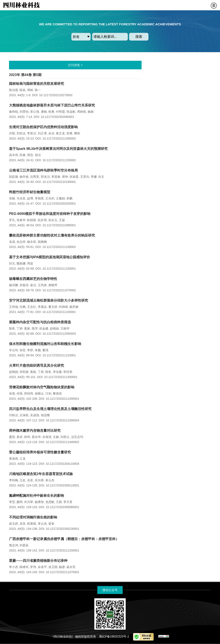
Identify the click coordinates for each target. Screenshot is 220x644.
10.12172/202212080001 (59, 225)
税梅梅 (42, 242)
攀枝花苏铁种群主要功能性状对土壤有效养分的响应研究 (52, 235)
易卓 (20, 437)
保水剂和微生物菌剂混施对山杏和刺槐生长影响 (45, 344)
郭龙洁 (45, 177)
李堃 (12, 502)
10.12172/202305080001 (63, 507)
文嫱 (56, 437)
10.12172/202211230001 (59, 269)
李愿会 (42, 307)
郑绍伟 (29, 393)
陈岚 (23, 90)
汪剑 (48, 393)
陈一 (38, 90)
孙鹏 (69, 198)
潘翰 (44, 112)
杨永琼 (32, 242)
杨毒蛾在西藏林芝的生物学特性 (33, 279)
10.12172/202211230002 (59, 247)
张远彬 (71, 112)
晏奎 (51, 524)
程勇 (51, 112)
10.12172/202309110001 (63, 485)
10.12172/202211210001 (59, 355)
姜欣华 (36, 437)
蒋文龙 (60, 133)
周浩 (30, 155)
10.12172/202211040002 (63, 442)
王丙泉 (42, 285)
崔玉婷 (14, 524)
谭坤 (65, 177)
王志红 (32, 307)
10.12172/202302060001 (58, 117)
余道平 (42, 567)
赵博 (30, 198)
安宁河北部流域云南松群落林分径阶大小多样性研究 (49, 300)
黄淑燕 (14, 459)
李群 (30, 350)
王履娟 (60, 198)
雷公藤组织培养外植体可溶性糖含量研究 (40, 452)
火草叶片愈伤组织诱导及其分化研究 (37, 365)
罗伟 (33, 567)
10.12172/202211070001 (63, 572)
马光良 (21, 198)
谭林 (30, 90)
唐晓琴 (53, 285)
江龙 (23, 459)
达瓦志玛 (77, 437)
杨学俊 (24, 177)
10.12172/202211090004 (63, 420)
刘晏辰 (24, 545)
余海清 (47, 437)
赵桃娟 (54, 328)
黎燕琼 (57, 393)
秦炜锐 (14, 112)
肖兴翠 (39, 480)
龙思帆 (50, 502)
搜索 (139, 37)
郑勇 (69, 133)
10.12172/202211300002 (59, 138)
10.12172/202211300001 (61, 377)
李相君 (39, 198)
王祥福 (14, 307)
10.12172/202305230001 (63, 529)
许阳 (12, 133)
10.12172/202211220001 (59, 312)
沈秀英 (35, 177)
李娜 (94, 177)
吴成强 (35, 415)
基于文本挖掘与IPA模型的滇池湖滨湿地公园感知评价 (50, 257)
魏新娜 (21, 263)
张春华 (21, 220)
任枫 (23, 307)
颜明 (20, 502)
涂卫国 (53, 567)
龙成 (12, 242)
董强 (45, 350)
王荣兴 (85, 177)
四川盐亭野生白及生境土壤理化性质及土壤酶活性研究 (50, 409)
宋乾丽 (24, 372)
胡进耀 (45, 415)
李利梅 (14, 480)
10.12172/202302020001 (59, 204)
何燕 (20, 393)
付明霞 (60, 112)
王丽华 (65, 328)
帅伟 (27, 437)
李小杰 (14, 567)
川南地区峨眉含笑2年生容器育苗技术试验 (41, 474)
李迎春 (56, 177)
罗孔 (12, 220)
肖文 (101, 177)
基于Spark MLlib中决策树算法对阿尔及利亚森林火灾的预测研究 (58, 149)
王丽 (59, 502)
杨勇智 (39, 502)
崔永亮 (71, 567)
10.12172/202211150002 (59, 160)
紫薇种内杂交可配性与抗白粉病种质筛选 (40, 322)
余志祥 (21, 242)
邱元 (12, 263)
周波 (30, 263)
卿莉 (77, 133)
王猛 (62, 220)
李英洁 (32, 133)
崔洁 (33, 285)
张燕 (12, 393)
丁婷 (20, 328)
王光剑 (50, 198)
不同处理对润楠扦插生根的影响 (33, 517)
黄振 (27, 328)
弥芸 (23, 350)
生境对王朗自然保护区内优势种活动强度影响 (43, 127)
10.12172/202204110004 (63, 464)
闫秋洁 (14, 415)
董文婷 (53, 307)
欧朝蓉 (32, 220)
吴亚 (30, 480)
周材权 (82, 112)
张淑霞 (74, 177)
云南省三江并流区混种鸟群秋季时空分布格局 (43, 170)
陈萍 (35, 328)
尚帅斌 (63, 307)
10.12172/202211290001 (63, 399)
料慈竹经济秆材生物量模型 (30, 192)
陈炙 (12, 328)
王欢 (23, 480)
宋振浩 (24, 285)
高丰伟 (14, 155)
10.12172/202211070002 (59, 290)
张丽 (12, 198)
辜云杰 (50, 480)
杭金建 (44, 328)
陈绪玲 (24, 567)
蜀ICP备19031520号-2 (114, 636)
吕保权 (24, 415)
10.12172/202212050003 (59, 334)
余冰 (51, 133)
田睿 (23, 155)
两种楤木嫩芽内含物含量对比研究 (35, 431)
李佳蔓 (57, 372)
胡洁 (38, 155)
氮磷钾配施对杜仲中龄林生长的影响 (37, 496)
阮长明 (42, 220)
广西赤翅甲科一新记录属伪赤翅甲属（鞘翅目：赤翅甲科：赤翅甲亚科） (64, 539)
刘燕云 (65, 437)
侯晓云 (39, 393)
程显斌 (32, 524)
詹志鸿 (14, 545)
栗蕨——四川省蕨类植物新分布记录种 (38, 561)
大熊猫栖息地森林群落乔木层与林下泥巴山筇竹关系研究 (52, 105)
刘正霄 (42, 133)
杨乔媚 (74, 307)
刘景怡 (24, 112)
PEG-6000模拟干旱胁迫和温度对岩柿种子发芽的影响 (50, 214)
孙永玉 (53, 220)
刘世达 (21, 133)
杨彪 (91, 112)
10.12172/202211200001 (63, 550)
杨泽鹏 (14, 285)
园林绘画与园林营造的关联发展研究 (37, 84)
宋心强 (35, 112)
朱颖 (38, 350)
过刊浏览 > (75, 65)
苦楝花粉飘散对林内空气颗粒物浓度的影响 (42, 387)
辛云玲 (14, 350)
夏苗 (12, 437)
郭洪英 (68, 372)
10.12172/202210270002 (56, 95)
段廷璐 (14, 177)
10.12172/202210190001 (59, 182)
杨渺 (62, 567)
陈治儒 (14, 90)
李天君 (68, 502)
